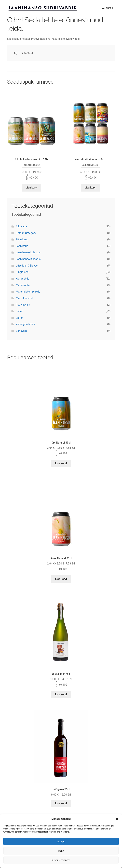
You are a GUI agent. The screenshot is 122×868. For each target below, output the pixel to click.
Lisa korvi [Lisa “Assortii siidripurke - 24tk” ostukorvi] (90, 188)
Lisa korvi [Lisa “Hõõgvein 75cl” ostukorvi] (61, 803)
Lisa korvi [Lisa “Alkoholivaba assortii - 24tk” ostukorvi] (32, 188)
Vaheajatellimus (25, 324)
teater (19, 318)
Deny (61, 851)
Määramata (23, 285)
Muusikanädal (24, 298)
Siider (19, 311)
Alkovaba (21, 226)
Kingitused (22, 272)
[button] (117, 819)
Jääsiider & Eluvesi (27, 266)
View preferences (61, 860)
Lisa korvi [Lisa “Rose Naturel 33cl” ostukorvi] (61, 579)
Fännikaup (22, 239)
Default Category (26, 233)
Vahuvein (21, 331)
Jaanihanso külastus (28, 252)
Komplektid (23, 279)
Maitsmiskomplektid (28, 292)
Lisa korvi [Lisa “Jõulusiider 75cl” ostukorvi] (61, 694)
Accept (61, 841)
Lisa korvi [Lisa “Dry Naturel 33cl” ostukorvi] (61, 463)
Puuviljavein (23, 305)
